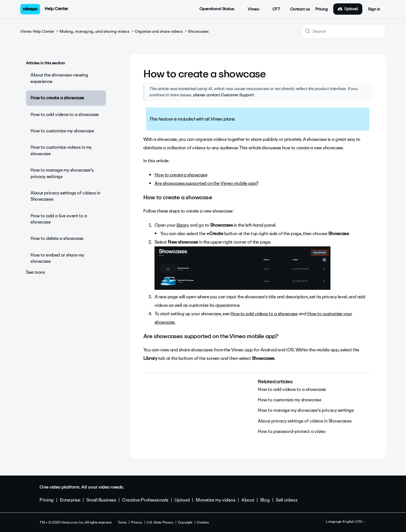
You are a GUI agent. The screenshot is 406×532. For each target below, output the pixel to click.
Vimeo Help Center (37, 31)
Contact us (300, 9)
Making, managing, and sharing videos (94, 31)
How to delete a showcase (57, 238)
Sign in (374, 9)
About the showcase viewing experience (59, 78)
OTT (273, 9)
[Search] (343, 31)
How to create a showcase (57, 98)
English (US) (355, 522)
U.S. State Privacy (160, 522)
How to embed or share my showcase (57, 258)
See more (35, 272)
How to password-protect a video (292, 431)
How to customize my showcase (62, 131)
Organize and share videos (159, 31)
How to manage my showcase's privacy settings (62, 173)
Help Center (56, 9)
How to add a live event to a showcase (59, 219)
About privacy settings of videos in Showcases (65, 196)
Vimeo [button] (250, 9)
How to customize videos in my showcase (61, 150)
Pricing (321, 9)
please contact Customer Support (223, 95)
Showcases (198, 31)
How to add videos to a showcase (65, 114)
